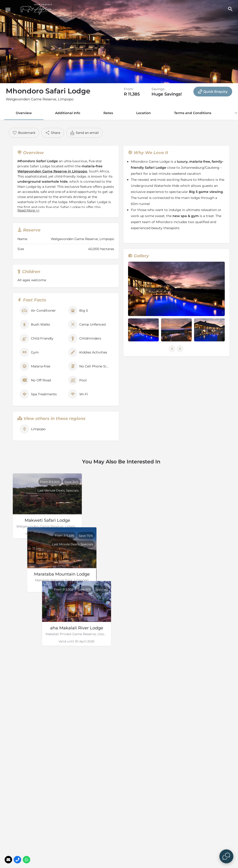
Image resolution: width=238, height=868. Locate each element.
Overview (24, 113)
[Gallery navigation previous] (172, 349)
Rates (108, 113)
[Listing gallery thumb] (176, 289)
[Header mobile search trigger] (230, 9)
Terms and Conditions (193, 113)
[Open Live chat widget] (226, 856)
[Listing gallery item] (143, 330)
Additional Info (68, 113)
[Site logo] (37, 9)
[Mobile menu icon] (8, 9)
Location (144, 113)
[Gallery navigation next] (180, 349)
